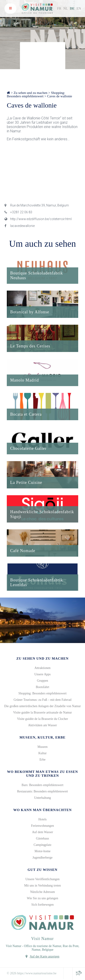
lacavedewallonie (20, 226)
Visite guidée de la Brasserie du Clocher (42, 719)
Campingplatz (42, 845)
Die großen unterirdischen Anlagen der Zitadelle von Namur (43, 706)
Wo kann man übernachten (43, 810)
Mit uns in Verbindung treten (43, 886)
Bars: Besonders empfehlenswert (42, 785)
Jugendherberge (42, 858)
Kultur (42, 753)
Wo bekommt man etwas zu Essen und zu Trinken (42, 774)
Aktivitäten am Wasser (42, 725)
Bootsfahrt (42, 687)
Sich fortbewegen (42, 905)
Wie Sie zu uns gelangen (43, 898)
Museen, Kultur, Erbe (42, 737)
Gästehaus (43, 838)
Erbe (42, 760)
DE (72, 8)
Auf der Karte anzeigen (45, 956)
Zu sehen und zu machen (30, 93)
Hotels (42, 819)
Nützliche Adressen (42, 892)
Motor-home (42, 851)
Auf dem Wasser (42, 832)
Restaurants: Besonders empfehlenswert (43, 791)
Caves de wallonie (60, 96)
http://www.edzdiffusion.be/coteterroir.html (38, 219)
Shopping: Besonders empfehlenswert (36, 94)
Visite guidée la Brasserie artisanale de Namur (42, 712)
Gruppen (42, 681)
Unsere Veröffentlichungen (42, 879)
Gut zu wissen (43, 870)
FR (59, 8)
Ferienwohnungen (42, 826)
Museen (42, 747)
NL (66, 8)
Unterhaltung (43, 798)
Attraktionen (42, 668)
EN (79, 8)
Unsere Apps (43, 674)
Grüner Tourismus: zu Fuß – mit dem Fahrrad (42, 700)
